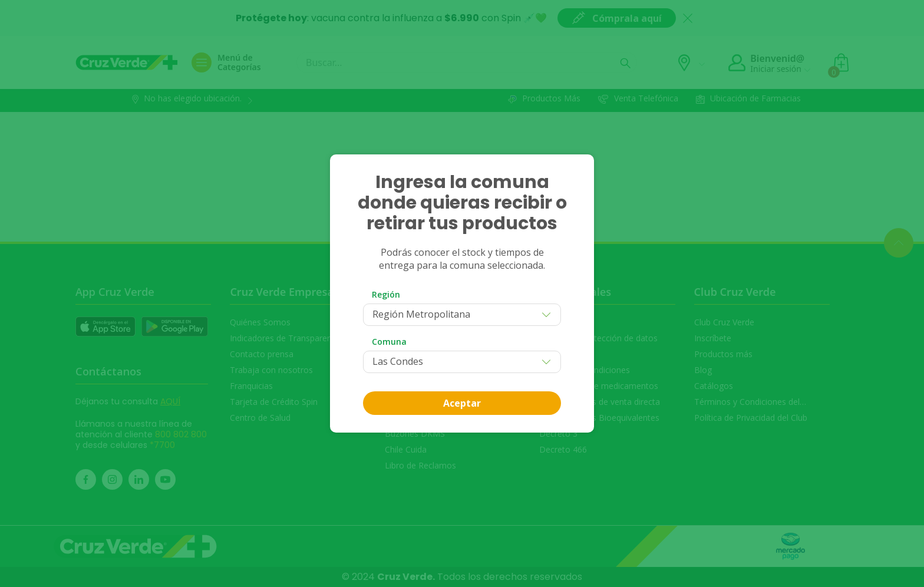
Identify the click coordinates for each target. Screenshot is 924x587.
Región (386, 294)
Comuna (389, 342)
